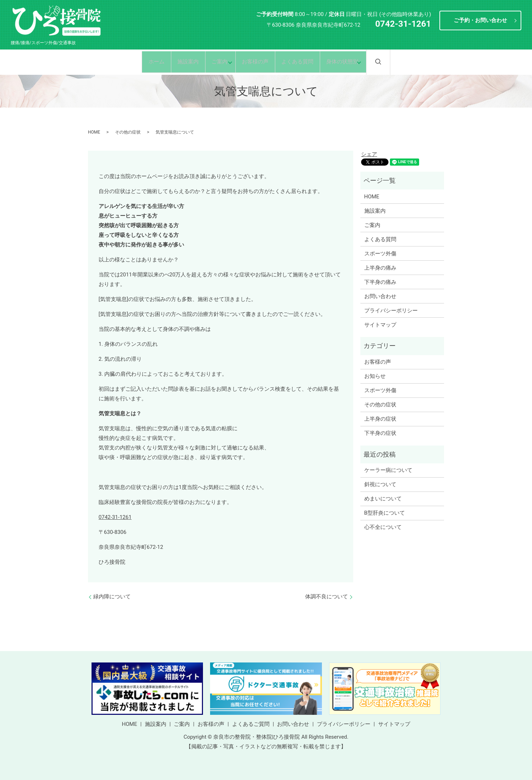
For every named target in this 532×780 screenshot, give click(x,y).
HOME (94, 132)
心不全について (383, 527)
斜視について (380, 484)
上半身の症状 (380, 419)
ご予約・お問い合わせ (480, 20)
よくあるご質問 (251, 724)
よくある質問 (303, 62)
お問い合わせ (380, 296)
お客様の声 (257, 62)
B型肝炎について (385, 513)
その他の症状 (128, 132)
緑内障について (112, 597)
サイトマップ (380, 325)
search (397, 62)
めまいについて (383, 499)
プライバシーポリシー (391, 311)
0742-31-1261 (115, 517)
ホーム (145, 62)
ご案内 (216, 62)
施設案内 (181, 62)
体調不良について (327, 597)
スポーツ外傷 (380, 254)
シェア (369, 154)
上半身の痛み (380, 268)
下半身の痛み (380, 282)
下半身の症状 (380, 433)
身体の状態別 (351, 62)
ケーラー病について (388, 470)
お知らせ (375, 376)
